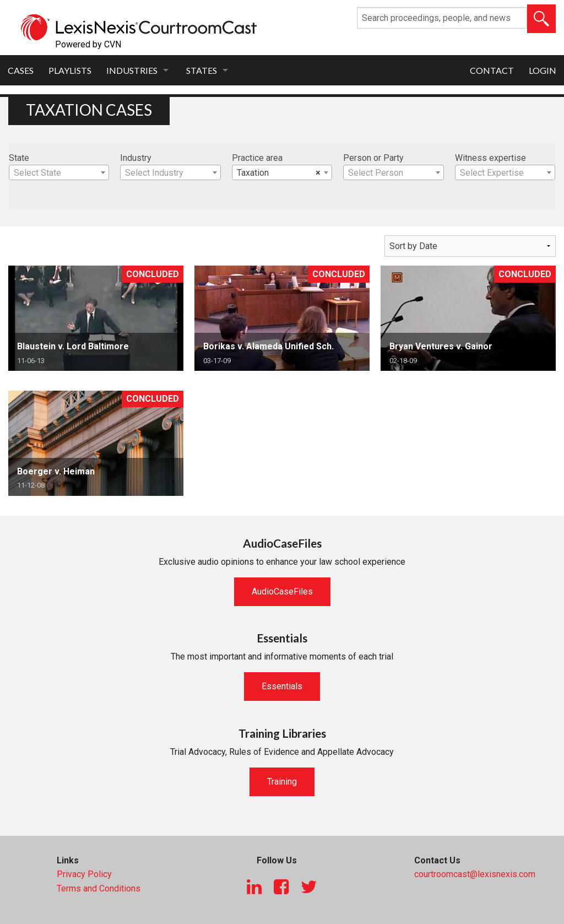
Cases (21, 70)
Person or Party (373, 158)
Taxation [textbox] (279, 173)
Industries (132, 70)
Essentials (282, 686)
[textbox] (59, 173)
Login (543, 70)
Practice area (257, 158)
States (202, 70)
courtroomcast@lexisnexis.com (475, 874)
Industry (136, 158)
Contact (492, 70)
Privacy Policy (84, 874)
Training (282, 782)
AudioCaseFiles (282, 591)
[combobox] (59, 172)
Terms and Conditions (99, 888)
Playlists (70, 70)
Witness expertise (490, 158)
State (19, 158)
